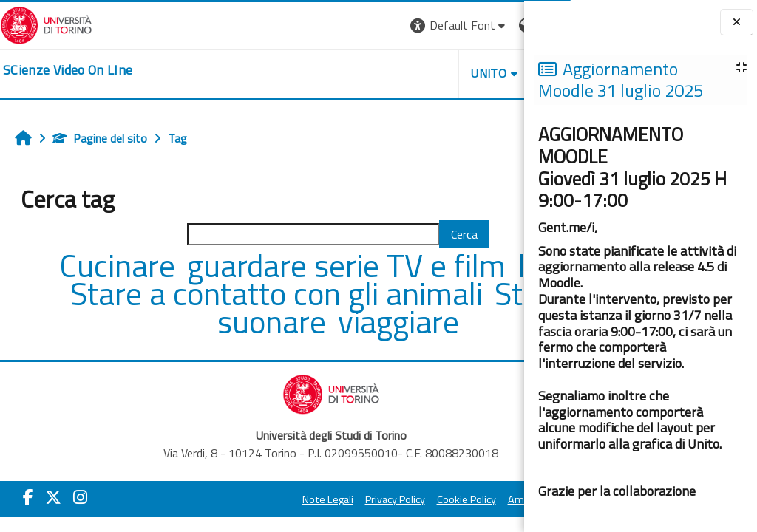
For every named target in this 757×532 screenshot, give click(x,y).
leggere (114, 293)
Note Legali (253, 499)
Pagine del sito (100, 138)
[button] (321, 25)
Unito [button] (351, 73)
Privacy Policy (320, 499)
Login (499, 25)
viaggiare (445, 321)
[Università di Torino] (46, 24)
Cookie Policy (392, 499)
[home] (68, 70)
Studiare (199, 321)
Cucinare (108, 265)
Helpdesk (435, 73)
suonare (322, 321)
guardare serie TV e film (334, 265)
